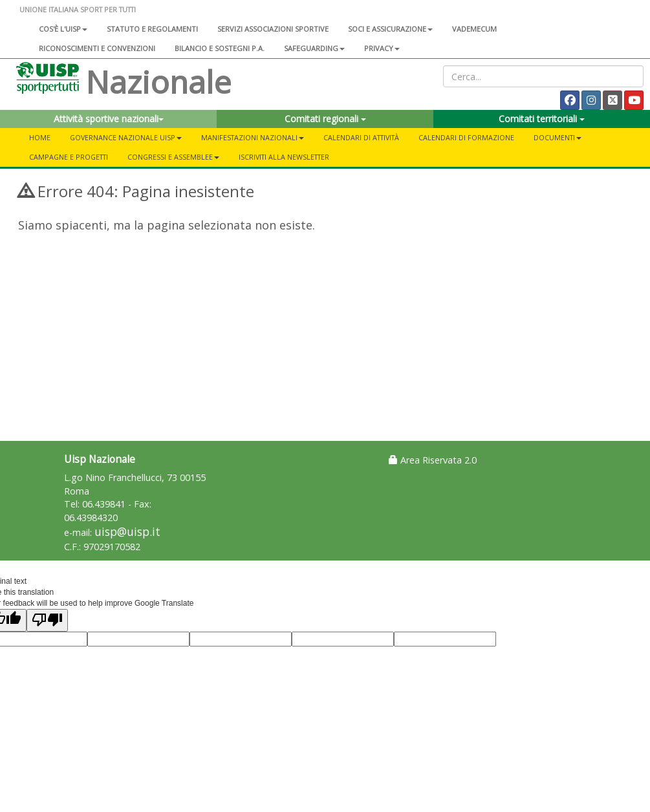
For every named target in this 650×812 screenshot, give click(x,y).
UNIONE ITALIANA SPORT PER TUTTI (78, 9)
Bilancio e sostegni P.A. (220, 48)
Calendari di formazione (466, 137)
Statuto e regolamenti (152, 29)
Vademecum (474, 29)
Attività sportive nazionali (109, 119)
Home (40, 137)
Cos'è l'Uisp (63, 29)
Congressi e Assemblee (173, 157)
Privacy (382, 48)
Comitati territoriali (542, 119)
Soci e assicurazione (390, 29)
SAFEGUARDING (314, 48)
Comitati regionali (325, 119)
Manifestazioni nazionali (253, 137)
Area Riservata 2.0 (433, 460)
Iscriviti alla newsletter (284, 157)
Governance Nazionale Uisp (126, 137)
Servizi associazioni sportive (273, 29)
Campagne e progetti (69, 157)
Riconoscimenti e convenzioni (97, 48)
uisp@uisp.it (127, 532)
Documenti (558, 137)
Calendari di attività (361, 137)
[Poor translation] (47, 620)
